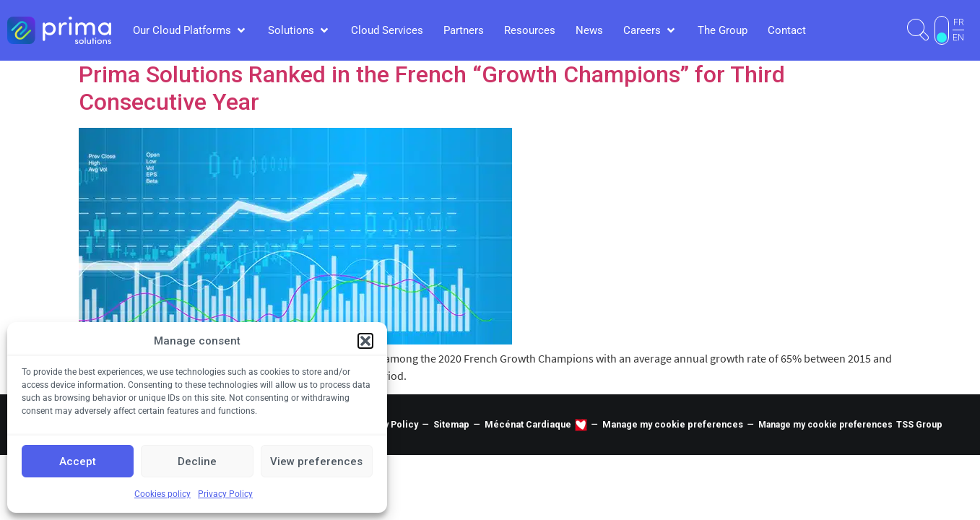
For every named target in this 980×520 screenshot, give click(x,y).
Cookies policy (162, 494)
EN (958, 38)
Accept (78, 461)
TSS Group (919, 424)
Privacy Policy (225, 494)
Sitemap (451, 424)
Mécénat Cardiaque (528, 424)
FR (959, 22)
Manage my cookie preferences (673, 424)
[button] (365, 341)
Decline (197, 461)
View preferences (316, 461)
